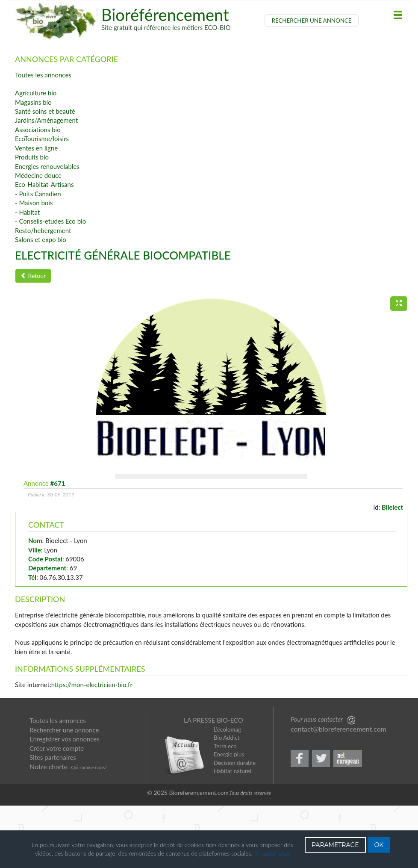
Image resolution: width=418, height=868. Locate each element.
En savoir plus (272, 853)
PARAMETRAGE (335, 845)
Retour (33, 276)
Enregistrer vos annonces (65, 802)
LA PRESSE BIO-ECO (213, 783)
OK (379, 845)
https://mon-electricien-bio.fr (92, 748)
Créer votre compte (57, 812)
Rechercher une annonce (64, 793)
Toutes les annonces (58, 784)
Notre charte (49, 830)
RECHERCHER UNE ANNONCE (312, 21)
